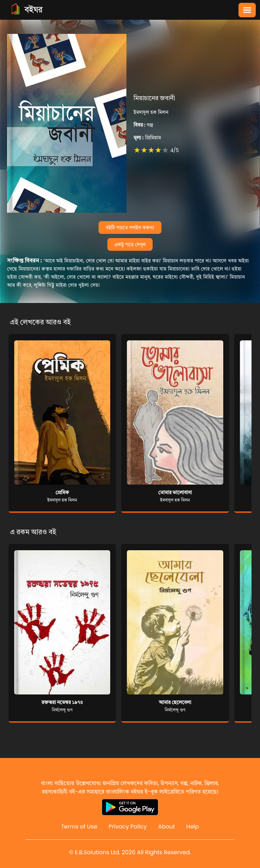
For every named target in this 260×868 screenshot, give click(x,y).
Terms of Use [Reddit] (79, 827)
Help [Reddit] (193, 827)
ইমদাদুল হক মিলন (151, 112)
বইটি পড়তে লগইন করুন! (130, 227)
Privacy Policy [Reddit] (128, 827)
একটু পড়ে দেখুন (130, 244)
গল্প (143, 125)
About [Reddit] (166, 827)
